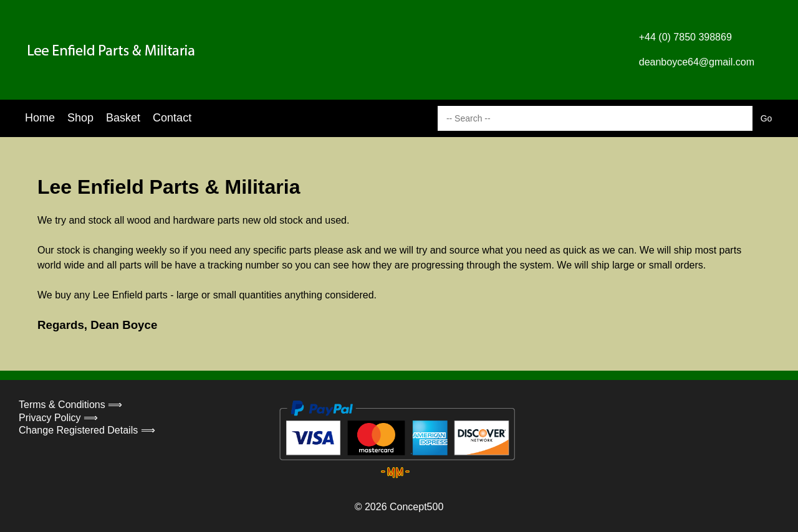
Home (40, 118)
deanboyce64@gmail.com (697, 62)
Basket (123, 118)
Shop (80, 118)
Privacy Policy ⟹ (58, 418)
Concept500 (416, 507)
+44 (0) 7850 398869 (685, 37)
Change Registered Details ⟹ (87, 430)
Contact (172, 118)
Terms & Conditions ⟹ (70, 405)
